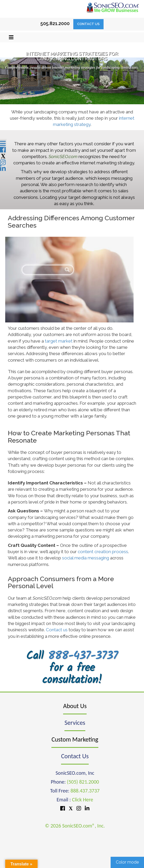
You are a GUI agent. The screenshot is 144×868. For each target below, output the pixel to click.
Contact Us (88, 24)
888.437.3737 (85, 791)
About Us (75, 706)
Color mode (127, 862)
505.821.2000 (55, 23)
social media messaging (86, 558)
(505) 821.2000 (83, 782)
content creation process (103, 552)
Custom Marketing (75, 739)
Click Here (83, 800)
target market (59, 341)
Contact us (57, 630)
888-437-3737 (83, 656)
